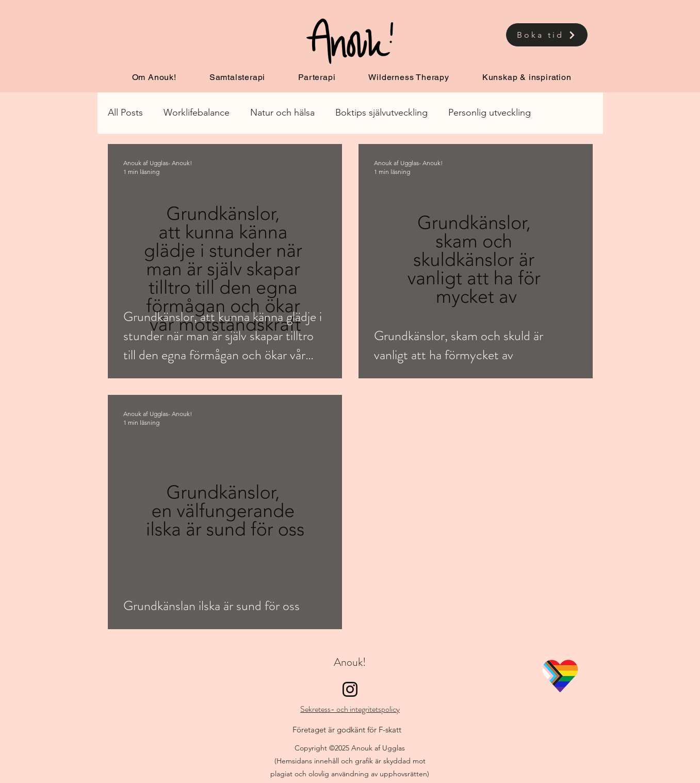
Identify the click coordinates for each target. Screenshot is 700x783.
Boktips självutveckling (381, 113)
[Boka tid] (547, 35)
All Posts (125, 113)
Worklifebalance (197, 113)
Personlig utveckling (490, 113)
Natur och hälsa (282, 113)
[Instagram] (350, 689)
